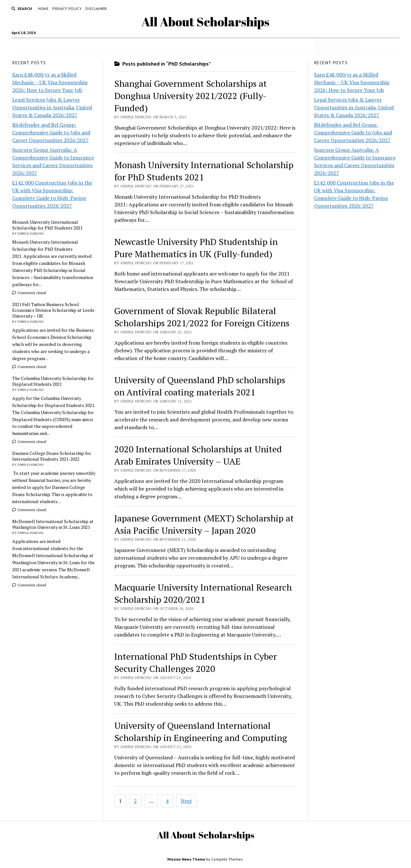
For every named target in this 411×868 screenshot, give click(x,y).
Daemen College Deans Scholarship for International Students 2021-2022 (52, 456)
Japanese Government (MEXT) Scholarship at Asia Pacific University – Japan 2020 (204, 524)
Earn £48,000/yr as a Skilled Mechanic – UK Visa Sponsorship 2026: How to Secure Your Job (50, 82)
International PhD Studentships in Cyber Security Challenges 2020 (196, 662)
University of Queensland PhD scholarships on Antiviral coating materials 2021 (200, 386)
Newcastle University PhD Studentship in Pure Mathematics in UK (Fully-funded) (196, 248)
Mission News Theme (186, 859)
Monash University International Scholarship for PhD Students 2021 (47, 225)
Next (186, 801)
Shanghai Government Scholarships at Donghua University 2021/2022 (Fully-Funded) (191, 96)
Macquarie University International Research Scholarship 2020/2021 (203, 593)
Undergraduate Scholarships (138, 46)
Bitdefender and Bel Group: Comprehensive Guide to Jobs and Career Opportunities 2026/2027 (51, 132)
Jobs (96, 46)
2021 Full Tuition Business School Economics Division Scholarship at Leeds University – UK (53, 310)
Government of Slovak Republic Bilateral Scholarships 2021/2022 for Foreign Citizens (202, 317)
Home (43, 9)
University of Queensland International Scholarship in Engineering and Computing (201, 732)
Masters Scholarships (271, 46)
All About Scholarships (205, 22)
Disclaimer (96, 9)
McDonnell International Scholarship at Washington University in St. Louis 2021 (53, 524)
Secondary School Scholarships (208, 46)
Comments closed (29, 293)
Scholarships (70, 46)
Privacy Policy (67, 9)
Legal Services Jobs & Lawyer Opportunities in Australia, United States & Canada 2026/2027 (52, 107)
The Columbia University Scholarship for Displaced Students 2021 (53, 381)
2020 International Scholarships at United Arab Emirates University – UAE (198, 455)
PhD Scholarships (337, 46)
